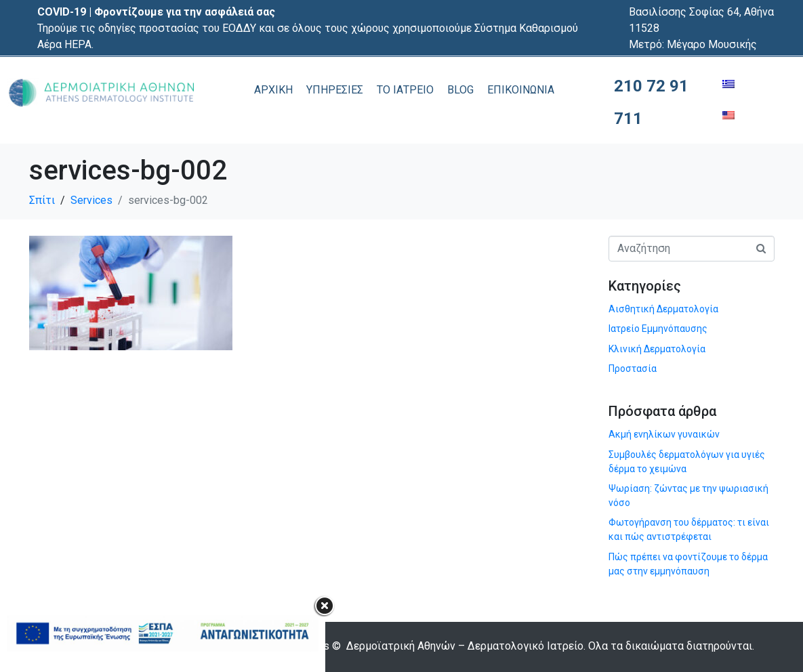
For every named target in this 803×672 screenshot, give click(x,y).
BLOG (460, 90)
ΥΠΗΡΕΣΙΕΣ (335, 90)
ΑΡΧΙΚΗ (273, 90)
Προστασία (633, 369)
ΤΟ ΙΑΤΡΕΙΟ (405, 90)
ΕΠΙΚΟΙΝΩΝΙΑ (521, 90)
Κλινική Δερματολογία (657, 349)
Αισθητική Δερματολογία (663, 309)
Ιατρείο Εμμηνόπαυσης (658, 329)
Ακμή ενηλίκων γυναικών (664, 434)
